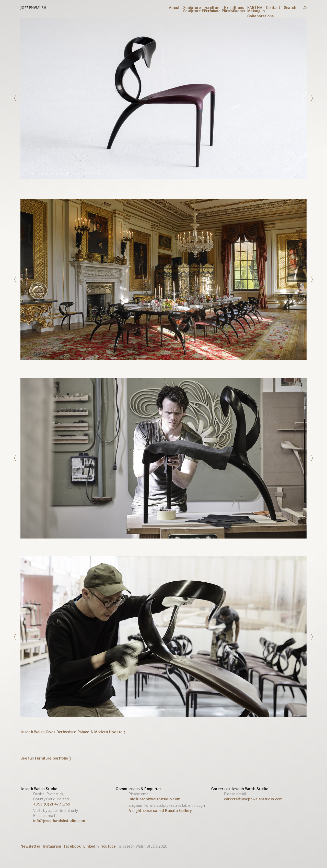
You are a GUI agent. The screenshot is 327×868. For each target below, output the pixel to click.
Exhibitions (234, 8)
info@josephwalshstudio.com (59, 821)
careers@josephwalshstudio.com (253, 799)
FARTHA (255, 8)
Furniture (213, 8)
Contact (273, 8)
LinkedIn (91, 846)
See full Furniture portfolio (46, 758)
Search (290, 8)
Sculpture (192, 8)
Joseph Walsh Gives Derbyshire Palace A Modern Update (73, 732)
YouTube (108, 846)
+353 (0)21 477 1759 (52, 804)
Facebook (72, 846)
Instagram (52, 846)
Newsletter (31, 846)
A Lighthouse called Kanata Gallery (160, 811)
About (174, 8)
